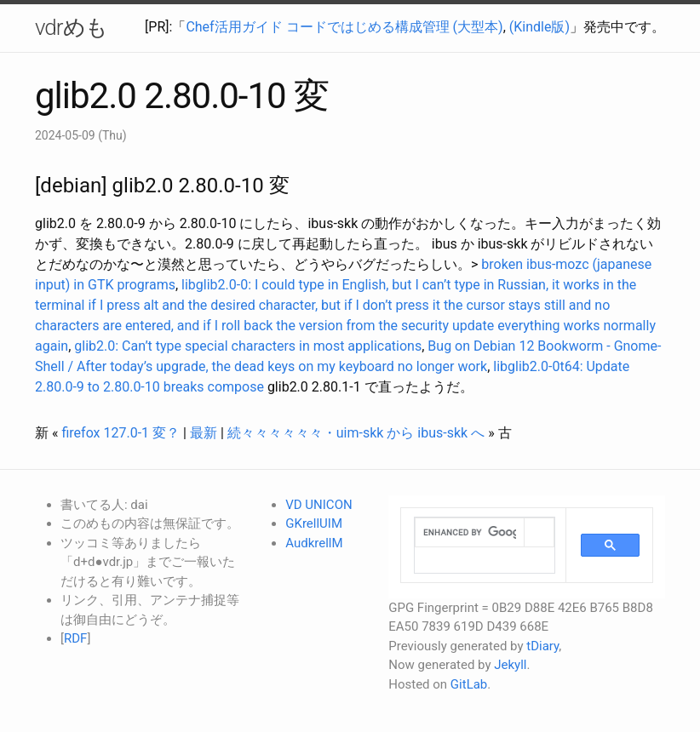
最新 (204, 433)
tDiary (542, 646)
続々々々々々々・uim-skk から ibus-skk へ (356, 433)
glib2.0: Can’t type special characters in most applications (248, 346)
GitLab (469, 684)
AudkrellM (314, 543)
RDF (75, 638)
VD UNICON (318, 505)
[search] (470, 533)
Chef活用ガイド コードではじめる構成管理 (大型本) (344, 27)
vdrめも (71, 27)
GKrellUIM (314, 523)
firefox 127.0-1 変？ (120, 433)
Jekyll (510, 665)
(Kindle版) (539, 27)
